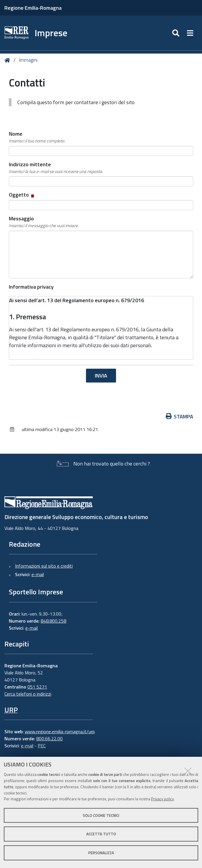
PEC (42, 746)
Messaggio (44, 222)
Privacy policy (162, 799)
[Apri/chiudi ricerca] (177, 33)
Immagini (28, 60)
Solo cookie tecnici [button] (101, 815)
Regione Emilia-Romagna (33, 8)
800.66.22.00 (49, 739)
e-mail (38, 574)
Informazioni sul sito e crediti (44, 566)
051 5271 (37, 687)
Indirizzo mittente (56, 168)
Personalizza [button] (101, 853)
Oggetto (22, 195)
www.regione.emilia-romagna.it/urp (60, 731)
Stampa (180, 416)
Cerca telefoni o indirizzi (28, 694)
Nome (37, 137)
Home (8, 60)
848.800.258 (53, 621)
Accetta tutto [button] (101, 834)
